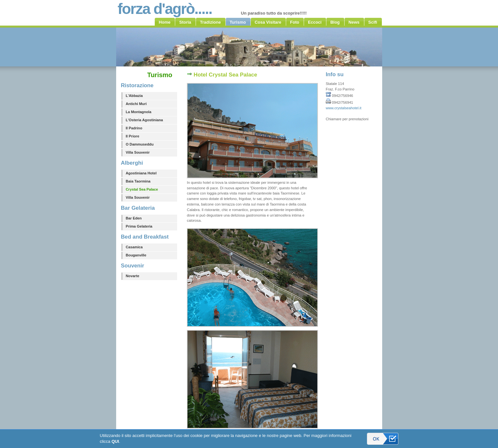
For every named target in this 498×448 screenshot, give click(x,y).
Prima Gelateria (139, 226)
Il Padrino (134, 128)
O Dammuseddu (140, 144)
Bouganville (136, 255)
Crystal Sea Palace (142, 189)
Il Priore (133, 136)
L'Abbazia (134, 96)
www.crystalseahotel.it (344, 108)
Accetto (383, 439)
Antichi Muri (136, 104)
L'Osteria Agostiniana (145, 120)
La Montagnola (139, 112)
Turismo (160, 75)
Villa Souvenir (138, 152)
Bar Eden (134, 218)
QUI (115, 441)
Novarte (133, 276)
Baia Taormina (138, 181)
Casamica (134, 247)
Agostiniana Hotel (141, 173)
